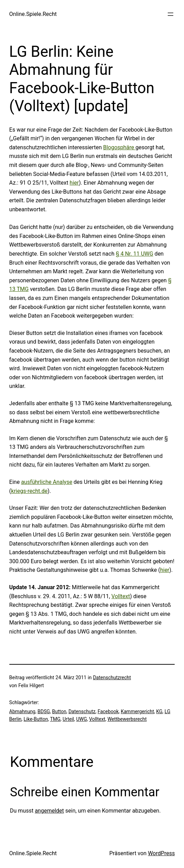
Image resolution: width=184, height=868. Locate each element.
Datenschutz (82, 711)
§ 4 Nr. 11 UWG (135, 254)
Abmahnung (22, 711)
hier (74, 183)
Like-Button (36, 719)
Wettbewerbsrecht (127, 719)
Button (59, 711)
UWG (81, 719)
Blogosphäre (119, 147)
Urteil (68, 719)
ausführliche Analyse (47, 482)
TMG (55, 719)
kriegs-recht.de (29, 491)
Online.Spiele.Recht (33, 14)
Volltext (121, 596)
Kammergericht (137, 711)
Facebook (108, 711)
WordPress (162, 853)
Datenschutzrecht (112, 677)
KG (159, 711)
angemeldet (49, 811)
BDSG (44, 711)
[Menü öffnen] (171, 14)
